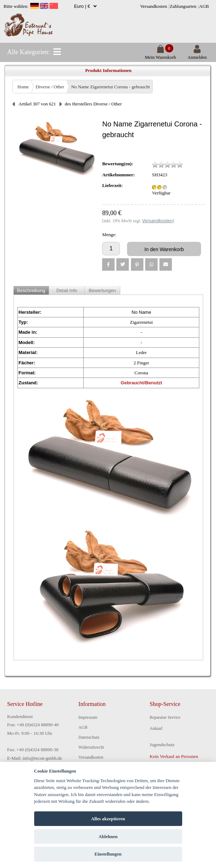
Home (23, 87)
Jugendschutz (162, 745)
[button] (108, 264)
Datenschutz (89, 737)
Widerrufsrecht (91, 747)
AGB (204, 6)
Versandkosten (154, 6)
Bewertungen (102, 290)
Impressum (88, 717)
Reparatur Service (165, 717)
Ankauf (156, 728)
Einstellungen (108, 854)
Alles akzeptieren (108, 819)
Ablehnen (108, 836)
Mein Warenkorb (160, 54)
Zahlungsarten (183, 6)
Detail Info (67, 290)
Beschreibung (31, 290)
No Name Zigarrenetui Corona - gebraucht (110, 87)
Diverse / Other (50, 87)
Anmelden (197, 54)
